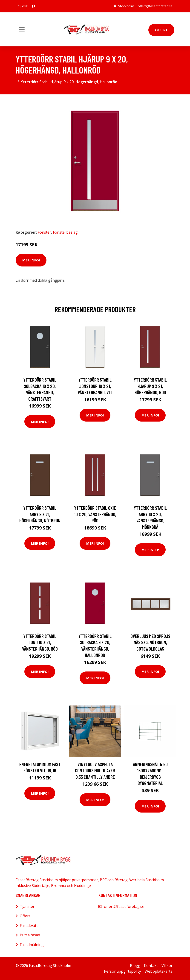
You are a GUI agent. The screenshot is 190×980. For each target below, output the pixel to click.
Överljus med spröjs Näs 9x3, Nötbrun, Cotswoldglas (150, 642)
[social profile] (33, 6)
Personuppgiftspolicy (122, 971)
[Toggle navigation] (22, 29)
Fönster (44, 232)
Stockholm (126, 6)
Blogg (135, 966)
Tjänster (27, 906)
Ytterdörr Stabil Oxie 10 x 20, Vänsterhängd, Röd (95, 514)
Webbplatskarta (159, 971)
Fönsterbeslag (65, 232)
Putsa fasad (30, 935)
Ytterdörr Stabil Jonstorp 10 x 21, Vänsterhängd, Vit (95, 386)
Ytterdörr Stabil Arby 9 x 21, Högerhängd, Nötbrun (40, 514)
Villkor (167, 966)
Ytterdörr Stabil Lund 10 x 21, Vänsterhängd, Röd (40, 642)
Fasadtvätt (29, 926)
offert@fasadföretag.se (155, 6)
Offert (161, 30)
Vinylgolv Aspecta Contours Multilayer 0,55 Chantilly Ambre (95, 770)
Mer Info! (31, 260)
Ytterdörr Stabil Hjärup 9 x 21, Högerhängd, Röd (150, 386)
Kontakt (151, 966)
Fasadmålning (32, 945)
